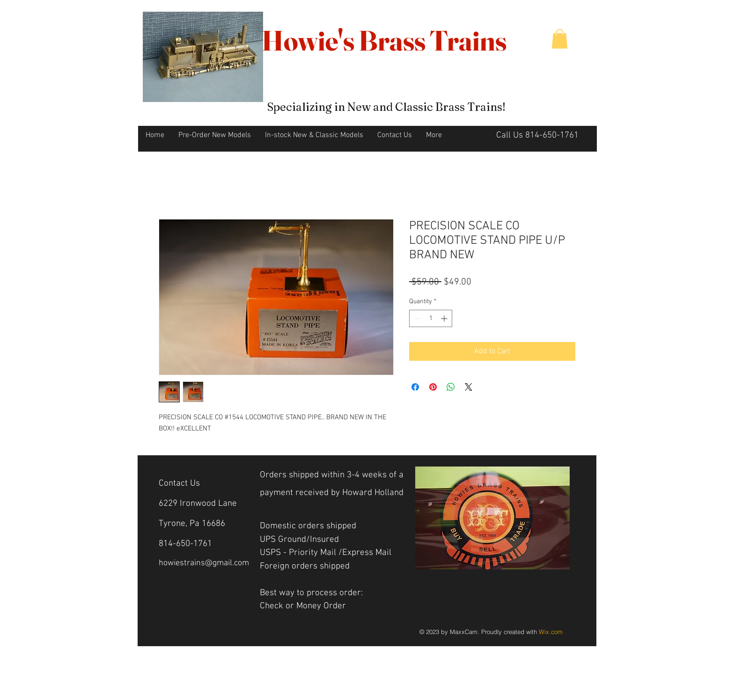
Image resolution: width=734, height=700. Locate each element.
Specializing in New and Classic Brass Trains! (386, 107)
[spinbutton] (431, 318)
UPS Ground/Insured (299, 540)
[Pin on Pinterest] (433, 387)
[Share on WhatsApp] (451, 387)
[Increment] (445, 318)
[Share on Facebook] (415, 387)
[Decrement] (416, 318)
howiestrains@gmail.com (204, 563)
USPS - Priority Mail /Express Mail (326, 553)
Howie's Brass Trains (384, 40)
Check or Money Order (304, 606)
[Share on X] (469, 387)
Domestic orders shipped (308, 526)
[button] (560, 39)
